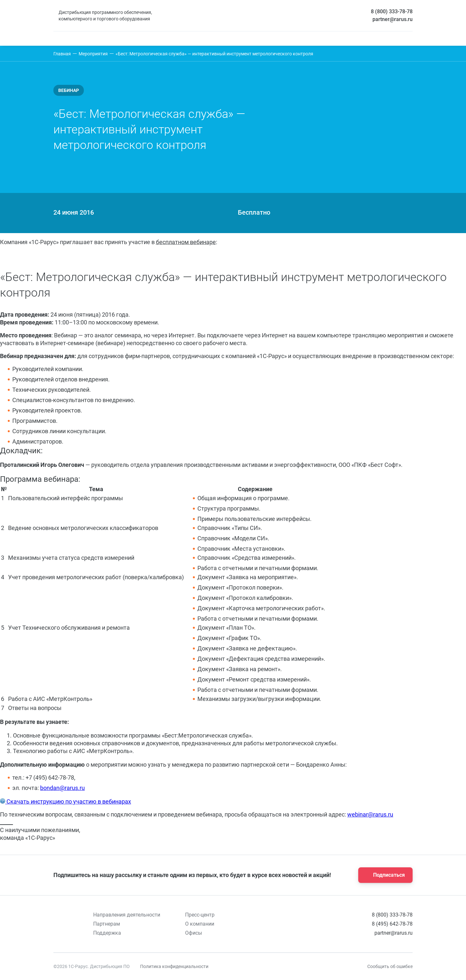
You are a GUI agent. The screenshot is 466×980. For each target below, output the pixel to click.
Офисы (194, 933)
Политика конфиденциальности (174, 966)
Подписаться (383, 875)
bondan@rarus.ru (62, 788)
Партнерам (107, 924)
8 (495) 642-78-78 (392, 924)
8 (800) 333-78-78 (392, 11)
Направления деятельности (127, 915)
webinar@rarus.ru (370, 814)
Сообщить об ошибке (390, 966)
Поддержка (107, 933)
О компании (200, 924)
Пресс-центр (200, 915)
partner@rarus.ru (393, 19)
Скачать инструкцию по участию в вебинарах (68, 801)
